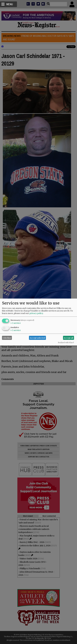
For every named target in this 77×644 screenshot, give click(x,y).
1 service (16, 323)
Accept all (68, 338)
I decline (7, 338)
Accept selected (37, 338)
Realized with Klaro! (66, 343)
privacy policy (36, 313)
